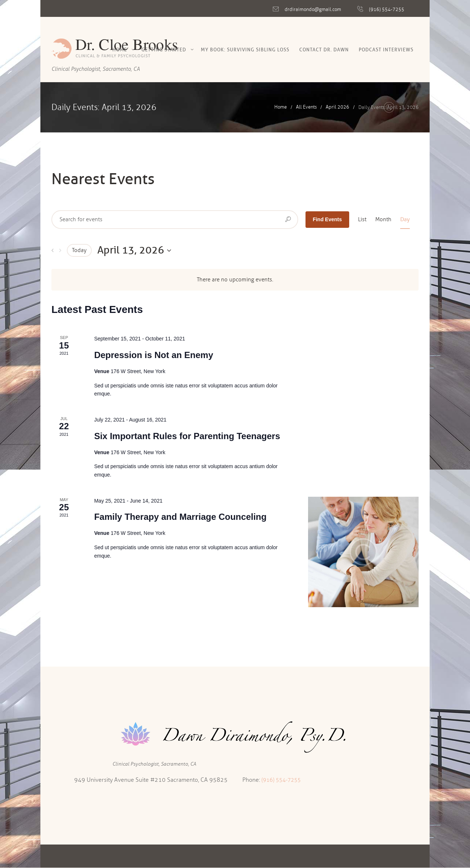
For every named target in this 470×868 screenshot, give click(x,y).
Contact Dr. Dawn (324, 50)
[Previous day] (53, 250)
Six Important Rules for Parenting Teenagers (187, 436)
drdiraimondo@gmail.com (313, 10)
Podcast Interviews (386, 50)
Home (120, 50)
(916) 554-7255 (387, 10)
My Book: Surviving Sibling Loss (245, 50)
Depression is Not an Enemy (153, 355)
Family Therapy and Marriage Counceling (180, 517)
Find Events (327, 219)
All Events (306, 107)
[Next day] (60, 250)
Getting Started (164, 50)
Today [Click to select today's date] (79, 250)
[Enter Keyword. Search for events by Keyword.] (175, 220)
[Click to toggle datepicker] (134, 250)
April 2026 (337, 107)
